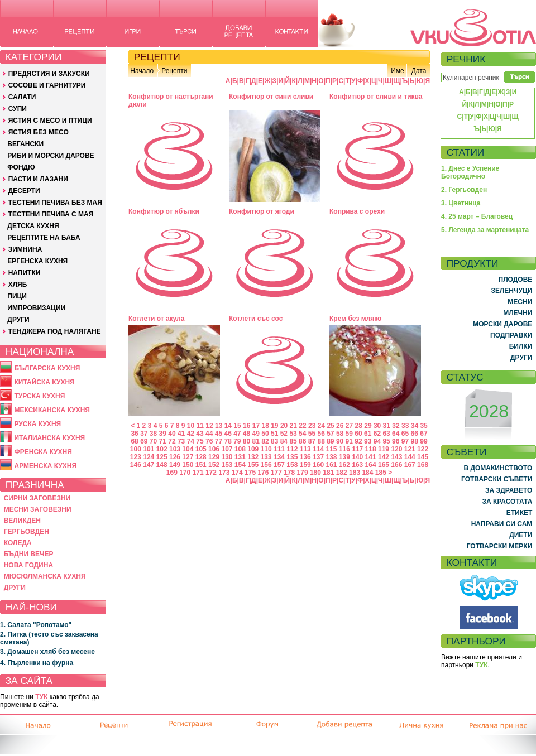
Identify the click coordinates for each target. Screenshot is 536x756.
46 (228, 434)
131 (240, 457)
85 (293, 441)
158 (292, 465)
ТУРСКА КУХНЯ (39, 396)
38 (153, 434)
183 (355, 473)
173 (224, 473)
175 (250, 473)
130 (227, 457)
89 (330, 441)
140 (357, 457)
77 (219, 441)
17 (256, 426)
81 (256, 441)
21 (293, 426)
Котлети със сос (256, 319)
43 (200, 434)
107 (227, 449)
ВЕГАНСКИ (25, 144)
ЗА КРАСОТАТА (508, 502)
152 (214, 465)
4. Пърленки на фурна (37, 663)
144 (410, 457)
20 (284, 426)
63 (386, 434)
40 (172, 434)
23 (312, 426)
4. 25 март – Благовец (477, 216)
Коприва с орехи (357, 211)
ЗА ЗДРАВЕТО (509, 490)
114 (318, 449)
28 (359, 426)
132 (253, 457)
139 (344, 457)
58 (340, 434)
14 (228, 426)
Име (398, 71)
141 (371, 457)
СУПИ (18, 109)
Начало (142, 71)
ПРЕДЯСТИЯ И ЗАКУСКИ (49, 74)
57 (330, 434)
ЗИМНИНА (25, 249)
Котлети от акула (156, 319)
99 (423, 441)
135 (292, 457)
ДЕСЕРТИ (24, 191)
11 (200, 426)
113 (305, 449)
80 (247, 441)
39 (163, 434)
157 (279, 465)
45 (219, 434)
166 (396, 465)
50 (265, 434)
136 (305, 457)
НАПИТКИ (25, 273)
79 (237, 441)
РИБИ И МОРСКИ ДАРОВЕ (51, 156)
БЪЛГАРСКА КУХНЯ (47, 368)
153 (227, 465)
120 (396, 449)
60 (358, 434)
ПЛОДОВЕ (516, 280)
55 (312, 434)
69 (144, 441)
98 (415, 441)
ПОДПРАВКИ (511, 335)
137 (318, 457)
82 (265, 441)
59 (349, 434)
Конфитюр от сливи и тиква (376, 97)
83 (274, 441)
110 (266, 449)
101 (149, 449)
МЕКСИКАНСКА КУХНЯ (52, 410)
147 (149, 465)
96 (396, 441)
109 (253, 449)
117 (357, 449)
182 (342, 473)
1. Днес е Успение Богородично (470, 172)
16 (247, 426)
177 (276, 473)
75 (200, 441)
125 (162, 457)
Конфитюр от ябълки (164, 211)
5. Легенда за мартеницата (485, 230)
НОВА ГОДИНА (28, 565)
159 (305, 465)
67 (423, 434)
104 (188, 449)
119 (384, 449)
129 (214, 457)
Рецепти (174, 71)
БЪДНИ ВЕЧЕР (29, 554)
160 (318, 465)
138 (331, 457)
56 (321, 434)
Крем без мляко (355, 319)
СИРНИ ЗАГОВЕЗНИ (37, 498)
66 (415, 434)
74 (191, 441)
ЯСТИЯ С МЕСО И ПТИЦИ (50, 121)
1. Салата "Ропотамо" (36, 625)
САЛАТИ (22, 97)
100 (136, 449)
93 (368, 441)
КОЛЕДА (18, 543)
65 (405, 434)
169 (172, 473)
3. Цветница (461, 203)
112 (292, 449)
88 (321, 441)
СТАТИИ (466, 152)
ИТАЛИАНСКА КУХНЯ (49, 438)
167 (410, 465)
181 (328, 473)
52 (284, 434)
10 (191, 426)
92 (358, 441)
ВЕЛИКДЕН (22, 521)
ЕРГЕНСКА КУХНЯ (37, 261)
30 (377, 426)
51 (274, 434)
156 (266, 465)
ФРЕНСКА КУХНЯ (43, 452)
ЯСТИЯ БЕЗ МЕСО (39, 132)
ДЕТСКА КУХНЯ (33, 226)
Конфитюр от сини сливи (271, 97)
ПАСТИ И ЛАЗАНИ (38, 179)
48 (247, 434)
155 (253, 465)
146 (136, 465)
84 (284, 441)
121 (410, 449)
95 (386, 441)
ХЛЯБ (18, 285)
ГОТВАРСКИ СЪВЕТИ (497, 479)
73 (181, 441)
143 (396, 457)
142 (384, 457)
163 (357, 465)
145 (423, 457)
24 (321, 426)
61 (368, 434)
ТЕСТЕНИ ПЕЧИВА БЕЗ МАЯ (55, 203)
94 (377, 441)
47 (237, 434)
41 (181, 434)
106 (214, 449)
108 (240, 449)
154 (240, 465)
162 (344, 465)
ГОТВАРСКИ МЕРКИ (500, 546)
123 (136, 457)
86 (302, 441)
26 (340, 426)
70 (153, 441)
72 (172, 441)
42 (191, 434)
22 (302, 426)
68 (134, 441)
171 (198, 473)
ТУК (41, 697)
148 (162, 465)
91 (349, 441)
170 (185, 473)
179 (303, 473)
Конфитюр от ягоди (262, 211)
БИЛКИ (521, 346)
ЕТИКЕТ (520, 513)
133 (266, 457)
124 (149, 457)
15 (237, 426)
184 (367, 473)
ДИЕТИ (521, 535)
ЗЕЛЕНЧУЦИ (511, 291)
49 (256, 434)
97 (405, 441)
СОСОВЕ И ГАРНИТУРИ (47, 85)
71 (163, 441)
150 (188, 465)
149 (175, 465)
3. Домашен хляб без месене (47, 652)
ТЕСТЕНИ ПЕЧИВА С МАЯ (51, 214)
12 (209, 426)
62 (377, 434)
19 (274, 426)
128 (201, 457)
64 (396, 434)
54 (302, 434)
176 (263, 473)
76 (209, 441)
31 (387, 426)
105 (201, 449)
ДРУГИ (18, 320)
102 (162, 449)
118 (371, 449)
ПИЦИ (17, 296)
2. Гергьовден (464, 190)
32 (396, 426)
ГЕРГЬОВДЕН (27, 532)
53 (293, 434)
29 (368, 426)
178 (289, 473)
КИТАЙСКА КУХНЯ (44, 382)
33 (405, 426)
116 (344, 449)
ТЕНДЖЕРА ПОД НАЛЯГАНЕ (55, 331)
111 (279, 449)
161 (331, 465)
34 (415, 426)
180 (315, 473)
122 (423, 449)
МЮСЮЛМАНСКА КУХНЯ (45, 576)
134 (279, 457)
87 (312, 441)
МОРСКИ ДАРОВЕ (502, 324)
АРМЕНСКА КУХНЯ (45, 466)
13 (219, 426)
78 (228, 441)
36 (134, 434)
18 (265, 426)
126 (175, 457)
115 (331, 449)
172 (211, 473)
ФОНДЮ (21, 167)
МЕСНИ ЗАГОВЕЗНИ (38, 509)
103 (175, 449)
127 (188, 457)
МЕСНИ (520, 302)
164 (371, 465)
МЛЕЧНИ (518, 313)
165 (384, 465)
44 (209, 434)
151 (201, 465)
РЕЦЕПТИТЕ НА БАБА (44, 238)
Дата (419, 71)
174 (237, 473)
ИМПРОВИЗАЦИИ (36, 308)
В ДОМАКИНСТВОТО (498, 468)
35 (423, 426)
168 (423, 465)
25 (330, 426)
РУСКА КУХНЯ (37, 424)
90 (340, 441)
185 (381, 473)
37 (144, 434)
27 (349, 426)
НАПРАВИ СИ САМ (502, 524)
